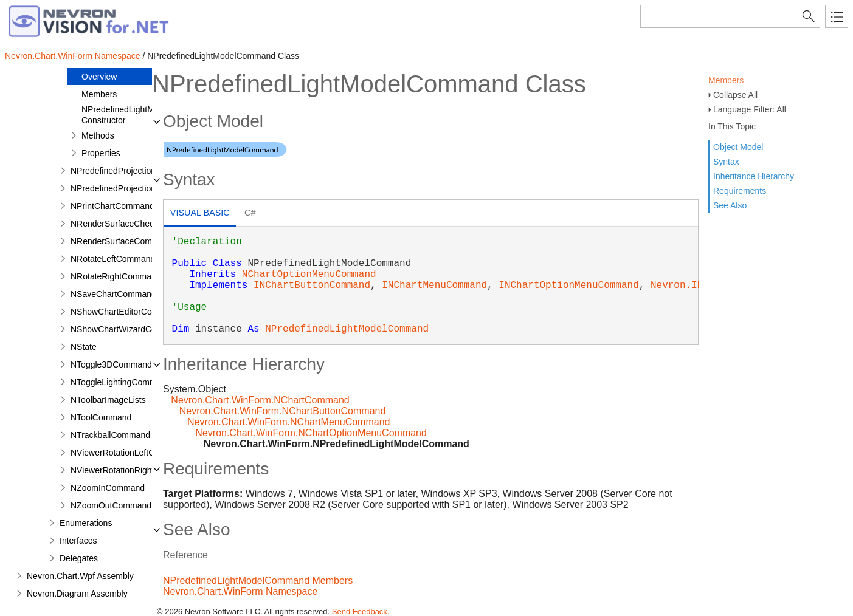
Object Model (738, 147)
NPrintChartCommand (112, 206)
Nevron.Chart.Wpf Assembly (80, 576)
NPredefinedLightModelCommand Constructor (146, 115)
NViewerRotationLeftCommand (129, 453)
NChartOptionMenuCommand (309, 275)
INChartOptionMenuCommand (568, 286)
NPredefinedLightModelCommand (347, 329)
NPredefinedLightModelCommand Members (258, 580)
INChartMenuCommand (434, 286)
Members (726, 80)
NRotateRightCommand (116, 276)
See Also (730, 205)
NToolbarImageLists (108, 400)
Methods (98, 135)
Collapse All (735, 95)
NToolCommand (101, 417)
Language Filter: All (750, 109)
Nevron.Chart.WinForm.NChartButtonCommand (283, 411)
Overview (99, 77)
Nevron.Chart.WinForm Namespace (73, 56)
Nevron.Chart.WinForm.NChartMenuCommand (288, 422)
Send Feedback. (361, 611)
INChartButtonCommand (312, 286)
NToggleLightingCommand (121, 382)
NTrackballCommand (110, 435)
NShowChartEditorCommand (126, 312)
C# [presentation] (250, 213)
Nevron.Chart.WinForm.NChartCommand (260, 400)
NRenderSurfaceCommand (122, 241)
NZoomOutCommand (111, 505)
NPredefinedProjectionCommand (133, 188)
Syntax (726, 162)
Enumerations (86, 523)
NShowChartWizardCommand (128, 329)
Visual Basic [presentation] (200, 213)
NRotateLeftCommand (113, 259)
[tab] (200, 214)
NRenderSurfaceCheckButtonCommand (146, 224)
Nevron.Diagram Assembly (77, 594)
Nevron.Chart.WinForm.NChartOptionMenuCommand (311, 433)
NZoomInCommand (108, 488)
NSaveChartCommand (113, 294)
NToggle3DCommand (111, 364)
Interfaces (78, 541)
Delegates (79, 558)
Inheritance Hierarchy (754, 176)
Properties (101, 153)
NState (84, 347)
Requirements (740, 191)
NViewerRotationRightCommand (132, 470)
